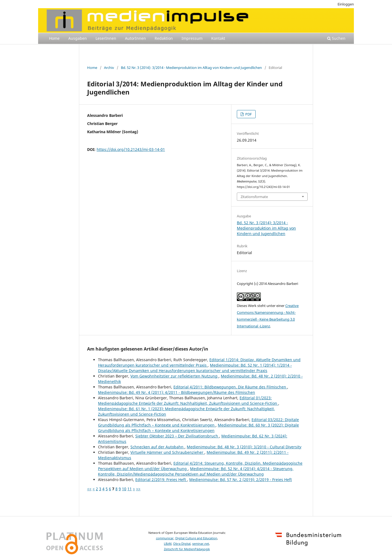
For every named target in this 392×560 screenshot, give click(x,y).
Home (54, 38)
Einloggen (346, 4)
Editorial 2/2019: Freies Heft (161, 480)
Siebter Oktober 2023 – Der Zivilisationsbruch (177, 436)
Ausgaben (78, 38)
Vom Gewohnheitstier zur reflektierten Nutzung (174, 376)
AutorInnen (135, 38)
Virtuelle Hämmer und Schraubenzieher (167, 452)
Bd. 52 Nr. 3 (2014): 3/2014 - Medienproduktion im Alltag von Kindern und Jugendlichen (191, 68)
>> (138, 489)
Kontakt (218, 38)
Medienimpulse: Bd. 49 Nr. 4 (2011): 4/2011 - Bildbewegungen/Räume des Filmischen (177, 392)
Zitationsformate (254, 197)
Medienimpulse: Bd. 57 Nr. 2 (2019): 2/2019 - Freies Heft (241, 480)
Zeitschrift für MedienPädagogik (187, 549)
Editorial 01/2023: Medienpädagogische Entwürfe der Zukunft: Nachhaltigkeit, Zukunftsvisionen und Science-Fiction (188, 401)
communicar (165, 538)
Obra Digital (182, 544)
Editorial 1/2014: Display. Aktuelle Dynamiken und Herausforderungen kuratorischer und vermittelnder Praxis (199, 362)
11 (130, 489)
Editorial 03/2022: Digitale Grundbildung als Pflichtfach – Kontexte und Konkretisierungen (198, 422)
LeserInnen (106, 38)
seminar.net (201, 544)
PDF (248, 114)
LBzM (168, 544)
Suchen (336, 38)
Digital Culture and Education (196, 538)
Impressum (192, 38)
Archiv (109, 68)
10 (124, 489)
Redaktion (164, 38)
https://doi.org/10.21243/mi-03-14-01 (131, 149)
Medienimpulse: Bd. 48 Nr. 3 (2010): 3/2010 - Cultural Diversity (244, 447)
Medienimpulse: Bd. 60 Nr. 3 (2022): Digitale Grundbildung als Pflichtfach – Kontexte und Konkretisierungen (198, 428)
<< (89, 489)
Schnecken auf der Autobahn (157, 447)
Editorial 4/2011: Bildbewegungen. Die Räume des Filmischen (230, 387)
